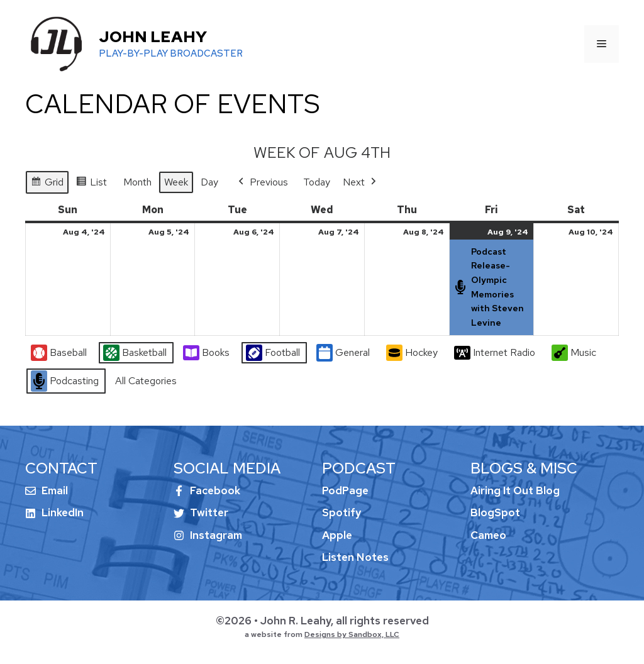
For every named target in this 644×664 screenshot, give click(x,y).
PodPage (345, 490)
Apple (337, 535)
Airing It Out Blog (515, 490)
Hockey (412, 353)
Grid (47, 184)
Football (273, 353)
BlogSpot (495, 512)
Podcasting (65, 382)
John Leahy (153, 37)
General (343, 353)
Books (206, 353)
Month (137, 182)
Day (209, 182)
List (91, 184)
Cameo (488, 535)
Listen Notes (355, 557)
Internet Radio (495, 353)
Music (574, 353)
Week (176, 182)
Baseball (59, 353)
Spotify (341, 512)
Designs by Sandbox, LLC (352, 634)
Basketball (135, 353)
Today (317, 182)
